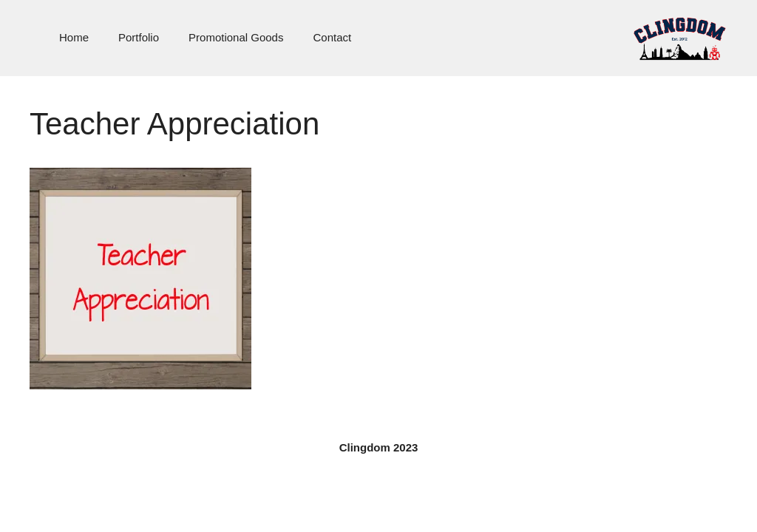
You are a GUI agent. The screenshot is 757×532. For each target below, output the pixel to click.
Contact (332, 37)
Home (74, 37)
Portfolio (139, 37)
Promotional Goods (236, 37)
